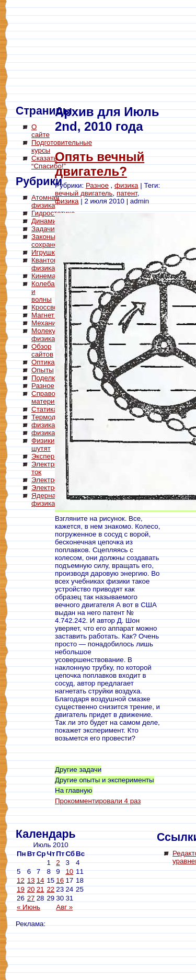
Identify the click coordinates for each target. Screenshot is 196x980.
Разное (43, 386)
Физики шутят (43, 445)
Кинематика (50, 276)
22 (50, 889)
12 (21, 880)
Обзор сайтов (42, 350)
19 (21, 889)
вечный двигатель (84, 193)
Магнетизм (49, 315)
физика (43, 425)
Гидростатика (53, 213)
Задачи (43, 229)
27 (31, 898)
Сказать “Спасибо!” (49, 162)
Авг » (64, 907)
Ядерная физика (45, 499)
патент (127, 193)
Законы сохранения (50, 241)
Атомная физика (45, 201)
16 (60, 880)
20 (31, 889)
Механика (47, 323)
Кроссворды (51, 307)
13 (31, 880)
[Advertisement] (57, 669)
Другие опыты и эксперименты (105, 780)
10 (69, 871)
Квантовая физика (48, 264)
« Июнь (28, 907)
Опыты (43, 370)
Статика (44, 409)
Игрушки (45, 252)
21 (41, 889)
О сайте (41, 131)
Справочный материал (51, 397)
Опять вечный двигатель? (100, 164)
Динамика (47, 221)
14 (41, 880)
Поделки (45, 378)
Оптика (43, 362)
